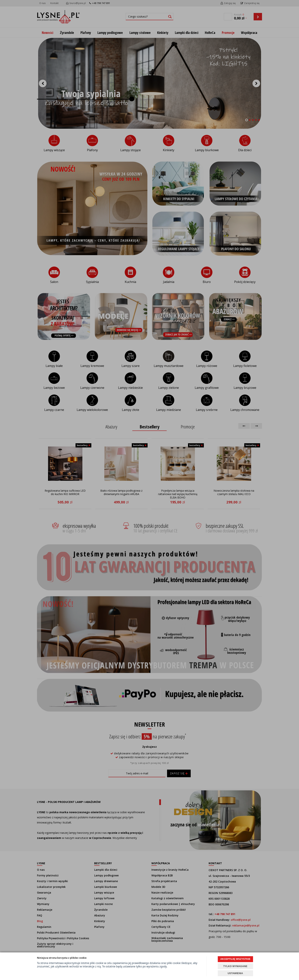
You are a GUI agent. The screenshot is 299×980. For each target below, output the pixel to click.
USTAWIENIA (235, 973)
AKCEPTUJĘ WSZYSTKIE (235, 959)
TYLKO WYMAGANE (235, 966)
